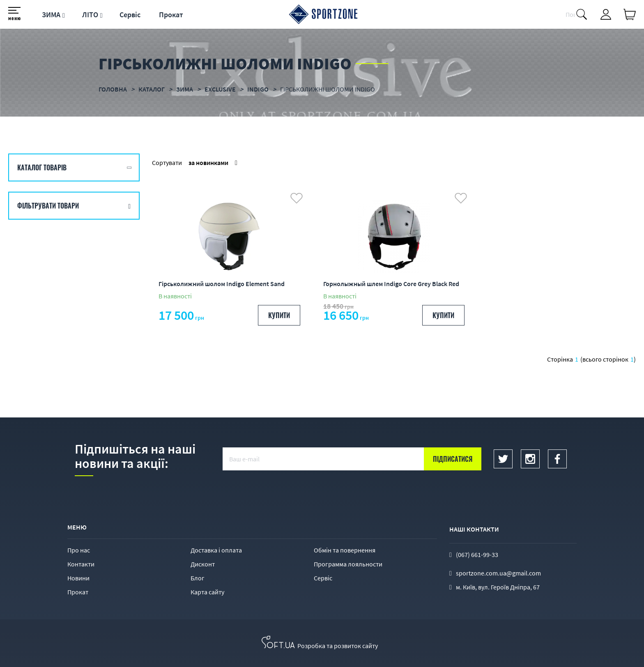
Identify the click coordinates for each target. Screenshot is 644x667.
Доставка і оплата (216, 550)
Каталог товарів (42, 167)
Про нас (79, 550)
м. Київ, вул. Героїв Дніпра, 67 (498, 587)
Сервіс (130, 15)
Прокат (171, 15)
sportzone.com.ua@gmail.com (498, 573)
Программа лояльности (348, 564)
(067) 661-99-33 (477, 555)
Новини (78, 578)
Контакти (81, 564)
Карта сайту (207, 592)
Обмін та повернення (345, 550)
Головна (113, 89)
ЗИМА (51, 15)
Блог (198, 578)
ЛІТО (90, 15)
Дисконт (203, 564)
